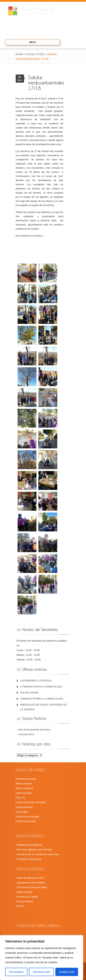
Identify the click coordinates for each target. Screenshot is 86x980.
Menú (27, 43)
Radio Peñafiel (25, 892)
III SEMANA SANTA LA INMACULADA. (42, 687)
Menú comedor (24, 784)
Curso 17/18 (35, 54)
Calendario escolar (26, 779)
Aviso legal (22, 812)
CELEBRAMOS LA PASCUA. (36, 681)
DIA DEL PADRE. (30, 693)
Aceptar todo (67, 972)
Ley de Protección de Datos (31, 802)
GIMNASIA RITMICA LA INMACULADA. (42, 699)
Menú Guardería (25, 788)
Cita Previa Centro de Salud (32, 887)
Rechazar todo (41, 972)
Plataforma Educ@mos (29, 845)
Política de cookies (26, 821)
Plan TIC (20, 798)
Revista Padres (25, 901)
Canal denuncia (24, 807)
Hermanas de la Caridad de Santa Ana (38, 854)
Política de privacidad (27, 817)
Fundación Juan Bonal (29, 859)
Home (20, 54)
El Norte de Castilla (27, 897)
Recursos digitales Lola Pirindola (34, 850)
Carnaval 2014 (26, 734)
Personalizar (16, 972)
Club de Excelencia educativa (34, 730)
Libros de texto (24, 793)
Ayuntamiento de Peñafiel (31, 883)
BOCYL (21, 906)
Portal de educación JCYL (31, 878)
